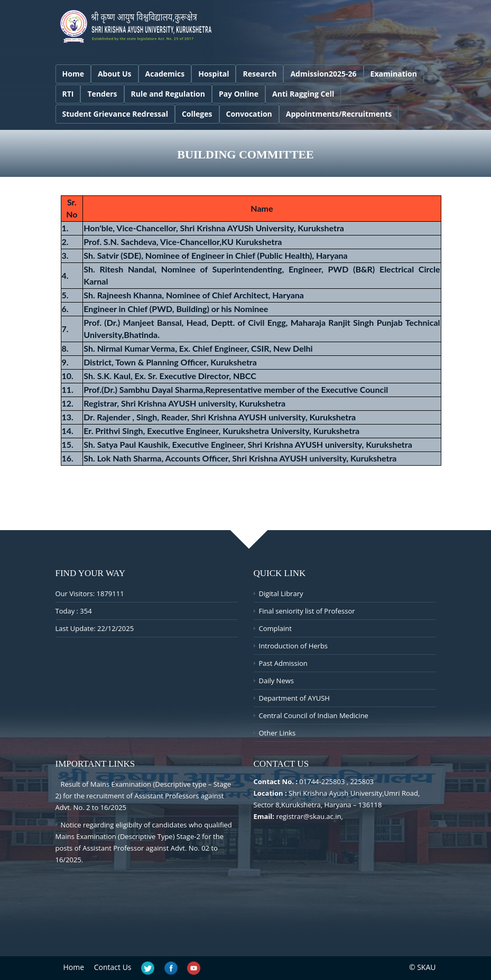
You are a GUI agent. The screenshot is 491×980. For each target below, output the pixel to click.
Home (73, 74)
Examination (394, 74)
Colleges (197, 114)
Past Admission (283, 663)
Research (260, 74)
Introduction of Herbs (294, 646)
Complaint (275, 628)
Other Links (277, 733)
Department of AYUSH (294, 698)
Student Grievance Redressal (115, 114)
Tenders (102, 94)
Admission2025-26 (323, 74)
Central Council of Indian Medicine (314, 715)
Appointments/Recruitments (339, 114)
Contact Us (113, 967)
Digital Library (281, 593)
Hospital (214, 74)
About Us (115, 74)
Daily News (276, 681)
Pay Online (239, 94)
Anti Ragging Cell (303, 94)
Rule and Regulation (168, 94)
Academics (165, 74)
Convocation (249, 114)
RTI (68, 94)
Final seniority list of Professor (307, 611)
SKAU (426, 967)
